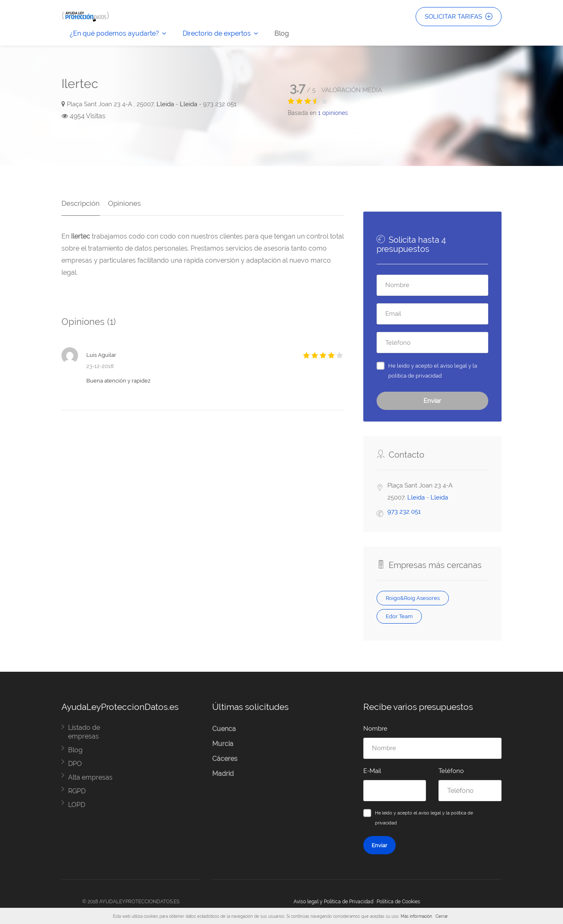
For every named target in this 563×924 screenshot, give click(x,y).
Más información (416, 916)
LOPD (77, 805)
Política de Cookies (398, 902)
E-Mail (372, 771)
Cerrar (442, 916)
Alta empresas (90, 777)
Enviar (432, 401)
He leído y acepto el (433, 371)
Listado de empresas (84, 732)
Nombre (375, 729)
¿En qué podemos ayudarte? (114, 33)
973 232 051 (404, 512)
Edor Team (399, 616)
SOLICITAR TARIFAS (459, 17)
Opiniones (124, 203)
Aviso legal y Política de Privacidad (333, 902)
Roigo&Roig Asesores (413, 598)
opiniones (333, 113)
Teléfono (451, 771)
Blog (282, 33)
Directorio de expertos (217, 33)
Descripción (81, 203)
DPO (75, 764)
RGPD (77, 791)
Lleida (165, 104)
